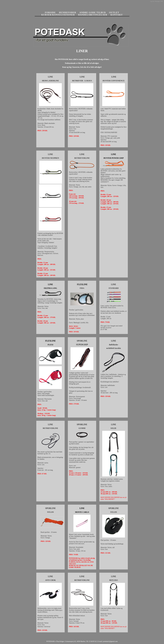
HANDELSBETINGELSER (93, 15)
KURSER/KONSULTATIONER (58, 15)
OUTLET (114, 13)
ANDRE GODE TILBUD (93, 13)
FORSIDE (50, 13)
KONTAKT (117, 15)
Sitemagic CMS (159, 1)
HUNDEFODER (68, 13)
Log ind (152, 1)
